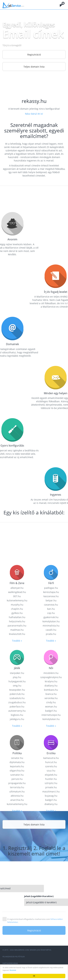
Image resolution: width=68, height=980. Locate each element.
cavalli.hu (51, 904)
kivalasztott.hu (17, 908)
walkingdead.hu (17, 866)
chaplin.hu (17, 883)
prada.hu (51, 908)
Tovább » (17, 915)
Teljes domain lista (34, 67)
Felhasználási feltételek (14, 957)
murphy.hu (17, 879)
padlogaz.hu (51, 862)
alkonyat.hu (17, 862)
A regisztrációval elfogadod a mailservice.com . (35, 920)
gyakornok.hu (51, 891)
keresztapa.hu (51, 866)
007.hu (17, 870)
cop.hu (51, 887)
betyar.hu (51, 874)
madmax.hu (17, 904)
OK (34, 976)
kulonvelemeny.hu (17, 874)
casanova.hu (51, 879)
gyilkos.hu (17, 887)
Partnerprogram (10, 963)
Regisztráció (34, 55)
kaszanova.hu (51, 870)
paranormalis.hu (17, 900)
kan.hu (51, 883)
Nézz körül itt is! (34, 114)
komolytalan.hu (51, 895)
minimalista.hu (51, 900)
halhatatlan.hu (17, 891)
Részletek (13, 970)
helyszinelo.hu (17, 895)
